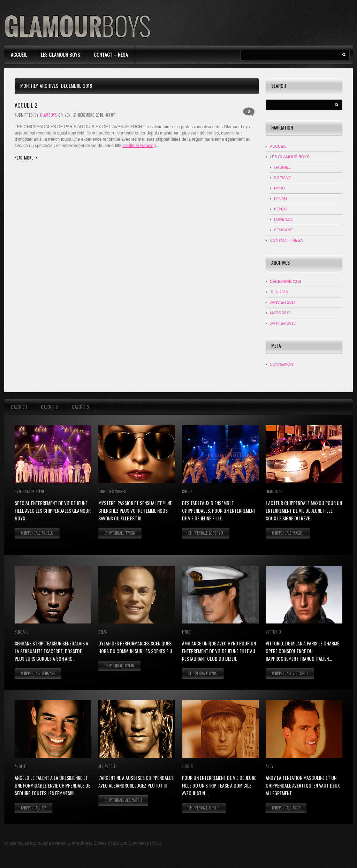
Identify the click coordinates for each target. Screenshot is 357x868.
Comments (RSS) (145, 843)
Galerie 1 (19, 407)
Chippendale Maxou (288, 533)
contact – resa (111, 54)
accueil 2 (26, 105)
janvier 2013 (283, 323)
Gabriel (282, 167)
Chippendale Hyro (203, 673)
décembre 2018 (286, 281)
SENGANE (283, 230)
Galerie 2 (50, 407)
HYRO (280, 188)
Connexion (282, 364)
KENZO (281, 209)
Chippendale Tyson (120, 533)
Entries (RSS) (107, 843)
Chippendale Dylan (119, 666)
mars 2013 (280, 313)
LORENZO (283, 219)
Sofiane (282, 178)
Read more (24, 158)
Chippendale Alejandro (123, 800)
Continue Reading (139, 146)
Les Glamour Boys (60, 54)
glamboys (48, 115)
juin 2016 (279, 292)
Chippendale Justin (204, 808)
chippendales (17, 843)
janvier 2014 (283, 302)
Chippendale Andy (286, 808)
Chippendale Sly (33, 808)
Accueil (19, 54)
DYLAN (280, 199)
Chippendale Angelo (37, 533)
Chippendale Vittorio (290, 673)
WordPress (82, 843)
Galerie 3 (81, 407)
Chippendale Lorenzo (206, 533)
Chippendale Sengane (38, 673)
